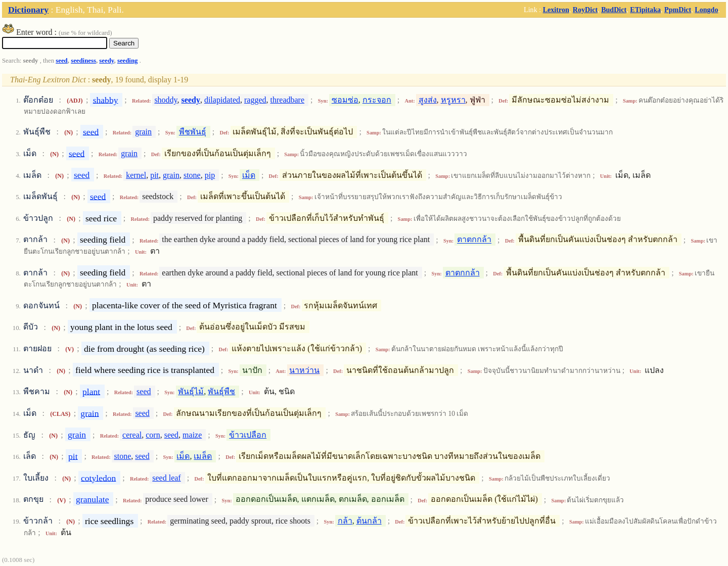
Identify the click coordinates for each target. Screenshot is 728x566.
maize (192, 435)
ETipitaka (645, 10)
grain (143, 132)
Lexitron (556, 10)
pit (154, 175)
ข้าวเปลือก (248, 435)
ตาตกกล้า (474, 240)
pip (210, 175)
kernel (136, 175)
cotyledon (98, 478)
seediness (83, 61)
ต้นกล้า (369, 521)
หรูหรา (453, 100)
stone (192, 175)
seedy (106, 61)
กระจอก (377, 100)
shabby (106, 100)
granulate (92, 499)
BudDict (614, 10)
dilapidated (222, 100)
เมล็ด (203, 456)
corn (153, 435)
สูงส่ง (428, 100)
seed (61, 61)
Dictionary (28, 10)
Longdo (706, 10)
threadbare (288, 100)
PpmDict (678, 10)
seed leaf (166, 478)
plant (91, 391)
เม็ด (249, 175)
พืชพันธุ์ (193, 132)
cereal (132, 435)
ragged (255, 100)
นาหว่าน (304, 370)
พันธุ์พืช (221, 391)
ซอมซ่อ (345, 100)
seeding (128, 61)
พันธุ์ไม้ (191, 391)
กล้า (345, 521)
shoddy (166, 100)
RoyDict (585, 10)
